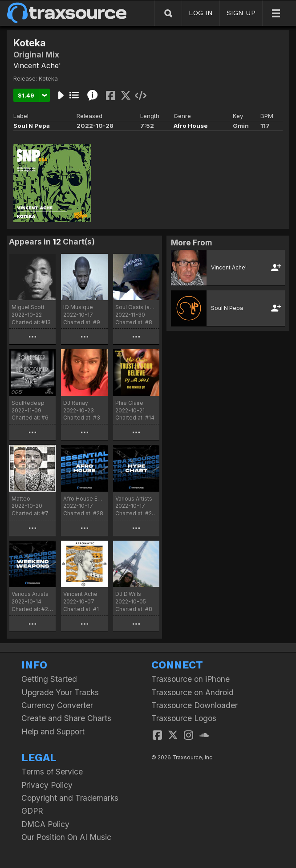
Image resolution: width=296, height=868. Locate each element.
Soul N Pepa (32, 126)
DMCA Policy (45, 824)
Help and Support (53, 731)
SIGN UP (241, 13)
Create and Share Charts (66, 718)
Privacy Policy (47, 785)
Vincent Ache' (37, 65)
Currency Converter (57, 705)
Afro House (191, 126)
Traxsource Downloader (195, 705)
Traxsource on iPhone (191, 679)
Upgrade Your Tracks (60, 692)
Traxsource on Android (193, 692)
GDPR (32, 811)
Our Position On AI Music (66, 837)
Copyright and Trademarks (70, 798)
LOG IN (201, 13)
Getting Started (49, 679)
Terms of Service (52, 772)
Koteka (48, 78)
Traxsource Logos (184, 718)
